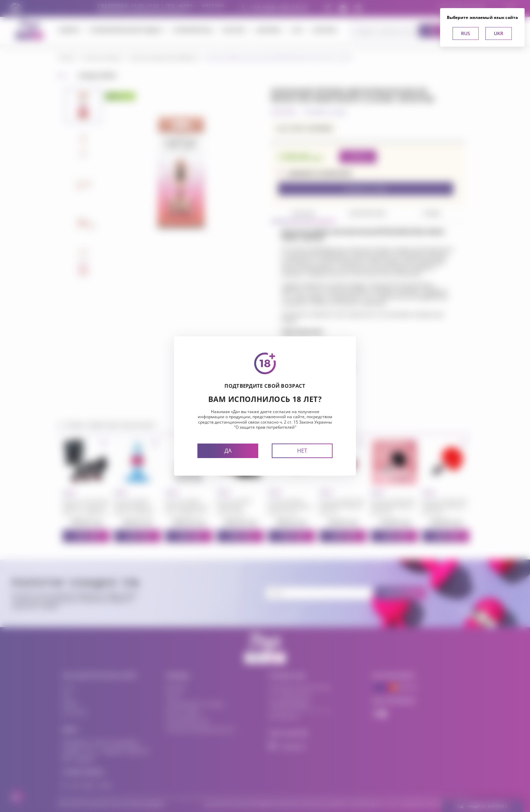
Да (228, 451)
